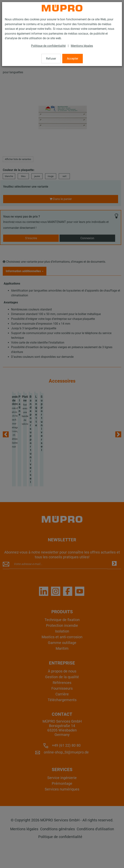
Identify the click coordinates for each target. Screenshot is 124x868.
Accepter (73, 59)
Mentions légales (82, 46)
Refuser (51, 59)
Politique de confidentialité (48, 46)
